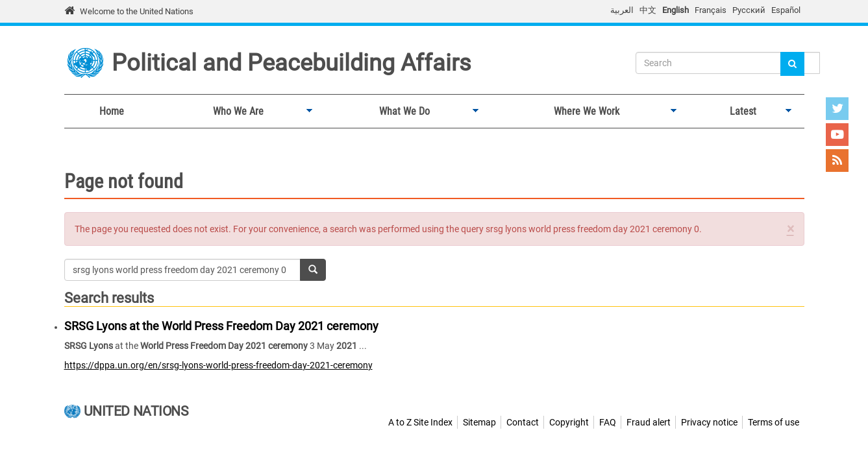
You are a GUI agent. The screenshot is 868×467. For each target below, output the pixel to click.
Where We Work (584, 112)
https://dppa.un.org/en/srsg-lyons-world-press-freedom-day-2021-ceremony (218, 365)
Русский (749, 10)
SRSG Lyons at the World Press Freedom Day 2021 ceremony (221, 326)
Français (711, 10)
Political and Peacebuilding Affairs (291, 63)
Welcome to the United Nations (137, 11)
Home (112, 111)
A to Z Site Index (420, 422)
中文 (648, 10)
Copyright (569, 422)
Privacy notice (709, 422)
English (676, 10)
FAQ (608, 422)
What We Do (402, 112)
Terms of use (774, 422)
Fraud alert (649, 422)
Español (786, 10)
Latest (740, 112)
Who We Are (236, 112)
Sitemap (479, 422)
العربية (622, 10)
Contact (523, 422)
